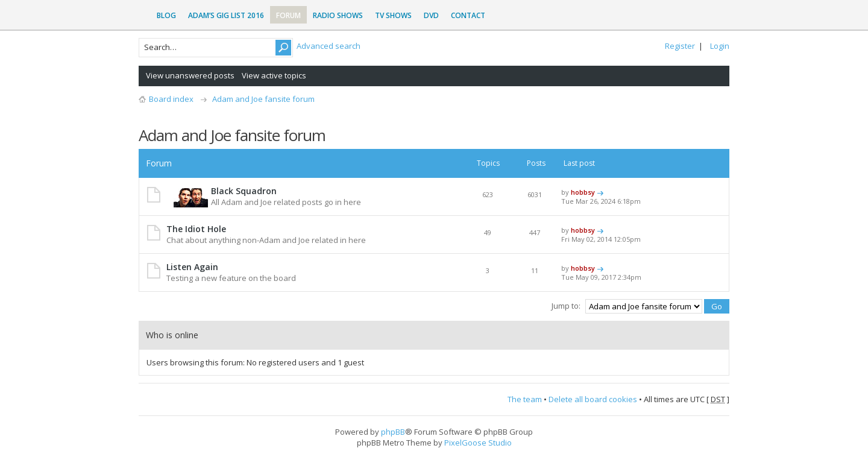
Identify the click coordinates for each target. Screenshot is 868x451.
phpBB (393, 432)
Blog (166, 15)
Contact (468, 15)
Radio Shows (338, 15)
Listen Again (192, 267)
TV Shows (393, 15)
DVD (431, 15)
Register (680, 46)
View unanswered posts (190, 75)
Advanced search (329, 46)
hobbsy (583, 192)
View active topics (274, 75)
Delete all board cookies (593, 399)
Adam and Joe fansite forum (263, 99)
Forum (288, 15)
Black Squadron (244, 191)
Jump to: (566, 306)
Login (720, 46)
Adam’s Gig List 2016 (226, 15)
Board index (171, 99)
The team (525, 399)
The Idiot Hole (196, 229)
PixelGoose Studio (478, 443)
